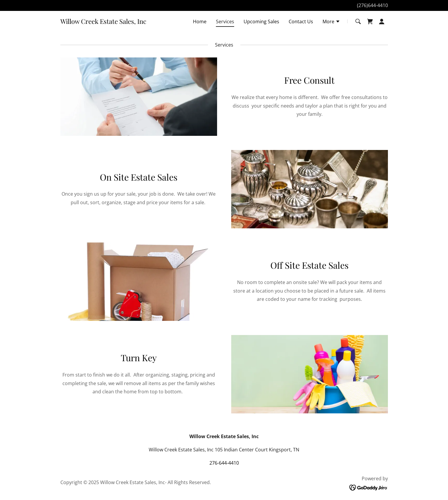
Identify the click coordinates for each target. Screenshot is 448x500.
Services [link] (225, 22)
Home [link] (200, 22)
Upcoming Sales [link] (261, 22)
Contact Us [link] (301, 22)
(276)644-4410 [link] (372, 5)
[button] (331, 22)
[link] (103, 22)
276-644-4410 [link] (224, 463)
